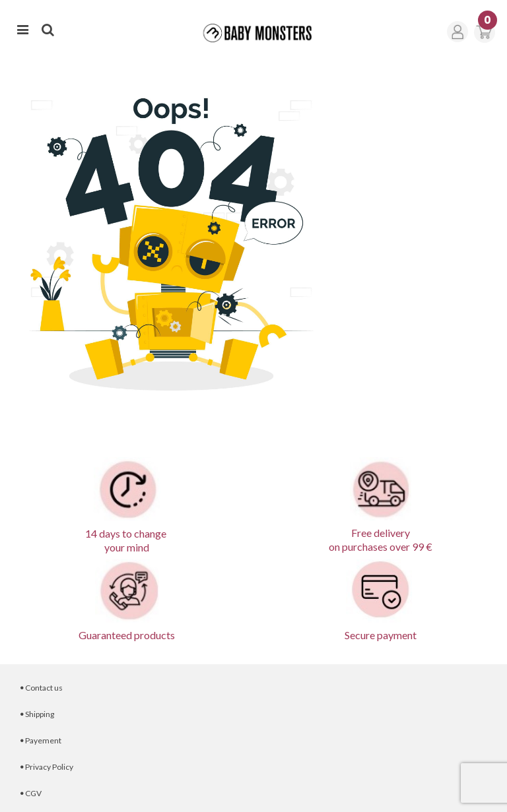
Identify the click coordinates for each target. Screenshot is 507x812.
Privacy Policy (47, 767)
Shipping (37, 714)
